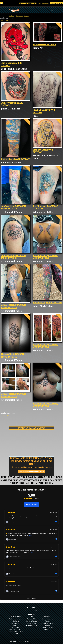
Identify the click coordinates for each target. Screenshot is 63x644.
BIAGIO (36, 45)
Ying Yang (19, 16)
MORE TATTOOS (48, 45)
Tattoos (12, 16)
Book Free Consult (50, 3)
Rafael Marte (7, 159)
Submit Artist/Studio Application (31, 471)
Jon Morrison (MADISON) (14, 206)
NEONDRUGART (41, 110)
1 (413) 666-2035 (31, 625)
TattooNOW (32, 619)
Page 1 (26, 16)
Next (7, 20)
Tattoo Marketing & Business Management (16, 621)
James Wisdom (9, 103)
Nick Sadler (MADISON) (13, 354)
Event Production (16, 629)
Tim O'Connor (8, 63)
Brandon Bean (40, 150)
